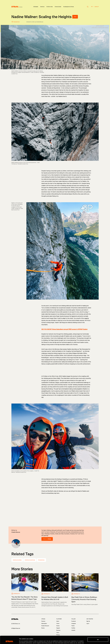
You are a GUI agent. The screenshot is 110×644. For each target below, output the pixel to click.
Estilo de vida (50, 7)
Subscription (44, 623)
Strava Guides (58, 7)
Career (58, 623)
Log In (88, 623)
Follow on (47, 539)
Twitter (73, 626)
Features (43, 621)
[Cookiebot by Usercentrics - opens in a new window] (9, 641)
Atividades (36, 7)
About (58, 621)
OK (98, 632)
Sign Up (88, 621)
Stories (58, 626)
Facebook (74, 621)
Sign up (97, 7)
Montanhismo (41, 560)
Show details (22, 641)
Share (75, 17)
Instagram (74, 623)
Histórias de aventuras (30, 560)
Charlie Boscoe (40, 22)
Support (58, 628)
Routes (43, 628)
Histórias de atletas (17, 560)
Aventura (42, 7)
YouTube (73, 628)
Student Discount (45, 626)
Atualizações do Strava (69, 7)
